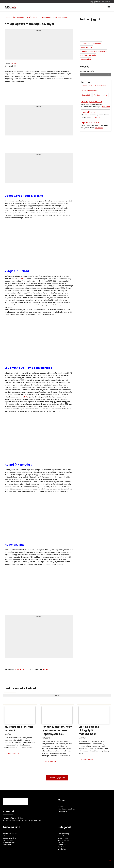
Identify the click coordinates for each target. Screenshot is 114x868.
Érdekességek (19, 17)
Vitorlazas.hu (8, 845)
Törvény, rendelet (101, 95)
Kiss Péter (14, 64)
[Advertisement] (39, 45)
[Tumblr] (23, 669)
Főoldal (8, 17)
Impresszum (62, 811)
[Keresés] (109, 75)
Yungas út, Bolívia (86, 47)
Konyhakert (62, 849)
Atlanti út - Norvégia (88, 55)
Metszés (61, 842)
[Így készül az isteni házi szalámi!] (20, 736)
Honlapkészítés (8, 818)
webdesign (18, 818)
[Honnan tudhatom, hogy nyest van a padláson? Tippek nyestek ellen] (57, 736)
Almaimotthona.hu (10, 834)
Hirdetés (39, 30)
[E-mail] (18, 669)
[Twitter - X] (21, 669)
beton (27, 397)
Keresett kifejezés (87, 71)
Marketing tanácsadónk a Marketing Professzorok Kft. (22, 820)
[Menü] (109, 7)
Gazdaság (62, 845)
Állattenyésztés (63, 840)
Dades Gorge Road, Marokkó (91, 43)
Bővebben (106, 107)
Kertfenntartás (63, 838)
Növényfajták (100, 86)
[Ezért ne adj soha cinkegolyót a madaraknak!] (94, 736)
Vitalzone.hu (7, 836)
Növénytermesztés (65, 836)
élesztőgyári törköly (91, 102)
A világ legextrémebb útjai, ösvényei (99, 2)
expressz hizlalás (90, 123)
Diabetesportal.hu (9, 838)
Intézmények (87, 86)
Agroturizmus (63, 847)
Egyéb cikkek (32, 17)
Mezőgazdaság (63, 834)
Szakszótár (86, 95)
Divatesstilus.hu (8, 840)
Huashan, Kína (85, 59)
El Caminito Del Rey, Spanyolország (93, 51)
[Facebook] (16, 669)
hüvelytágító (88, 112)
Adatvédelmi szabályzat (67, 809)
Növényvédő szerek (90, 90)
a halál (20, 279)
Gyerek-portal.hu (9, 842)
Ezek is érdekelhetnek (21, 688)
